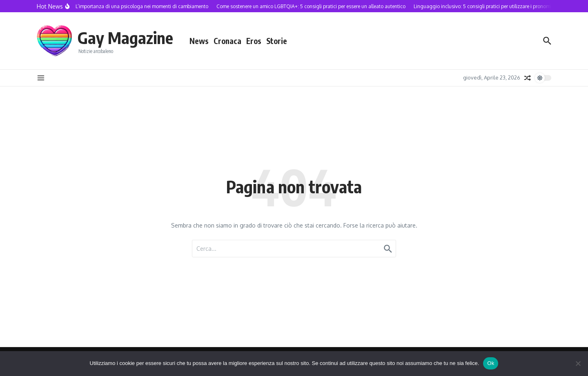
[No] (578, 363)
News (199, 41)
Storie (277, 41)
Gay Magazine (125, 38)
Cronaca (227, 41)
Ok (491, 363)
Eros (254, 41)
